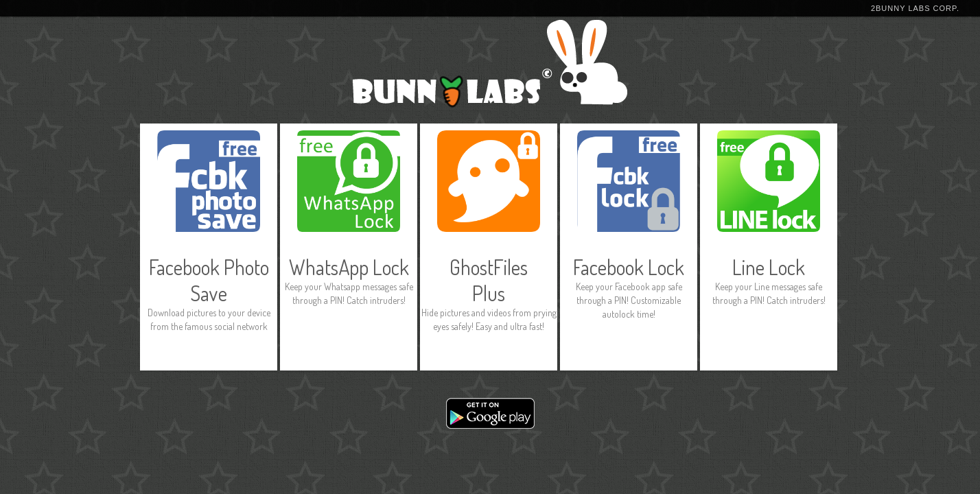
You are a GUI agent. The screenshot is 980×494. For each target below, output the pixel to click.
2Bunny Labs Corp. (915, 8)
